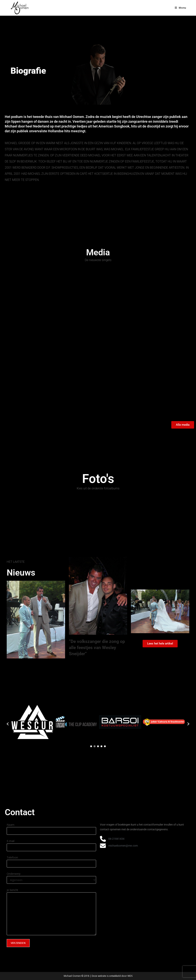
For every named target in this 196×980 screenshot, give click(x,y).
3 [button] (98, 746)
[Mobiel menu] (180, 8)
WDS (130, 976)
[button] (8, 724)
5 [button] (105, 746)
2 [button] (95, 746)
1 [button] (91, 746)
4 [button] (101, 746)
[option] (32, 722)
